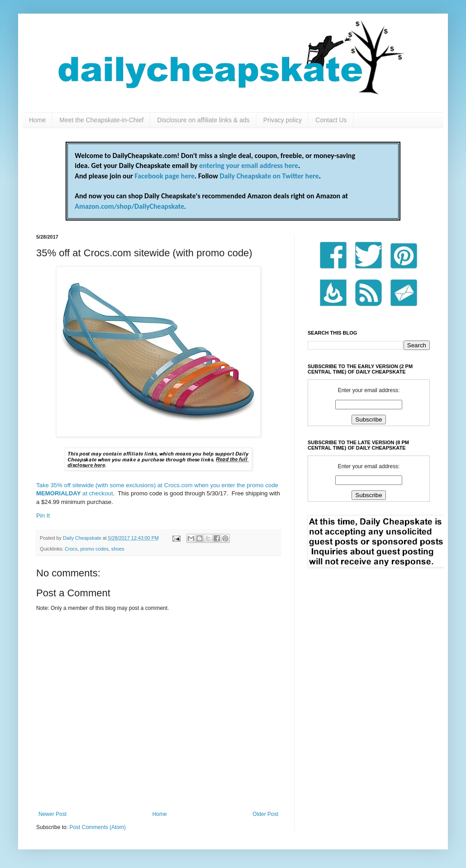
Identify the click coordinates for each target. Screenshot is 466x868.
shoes (118, 549)
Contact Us (331, 120)
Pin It (43, 516)
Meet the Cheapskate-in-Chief (101, 120)
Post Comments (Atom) (97, 827)
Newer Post (52, 814)
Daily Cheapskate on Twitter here (269, 176)
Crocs (71, 549)
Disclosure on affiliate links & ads (203, 120)
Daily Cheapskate (83, 538)
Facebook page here (165, 176)
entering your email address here (249, 165)
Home (37, 120)
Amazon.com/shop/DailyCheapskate (129, 206)
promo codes (94, 549)
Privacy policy (283, 120)
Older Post (265, 814)
